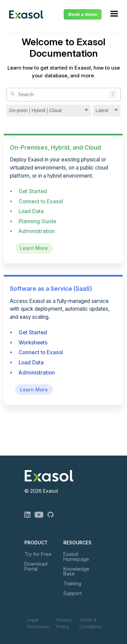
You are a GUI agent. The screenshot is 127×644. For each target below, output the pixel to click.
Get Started (33, 191)
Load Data (31, 211)
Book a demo (83, 14)
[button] (114, 92)
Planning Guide (37, 221)
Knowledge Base (76, 571)
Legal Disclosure (38, 623)
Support (72, 593)
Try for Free (38, 554)
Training (72, 583)
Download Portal (36, 566)
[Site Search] (64, 95)
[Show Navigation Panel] (114, 14)
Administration (37, 231)
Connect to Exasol (41, 201)
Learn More (34, 248)
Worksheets (33, 343)
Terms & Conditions (91, 623)
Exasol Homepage (76, 556)
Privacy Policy (64, 623)
